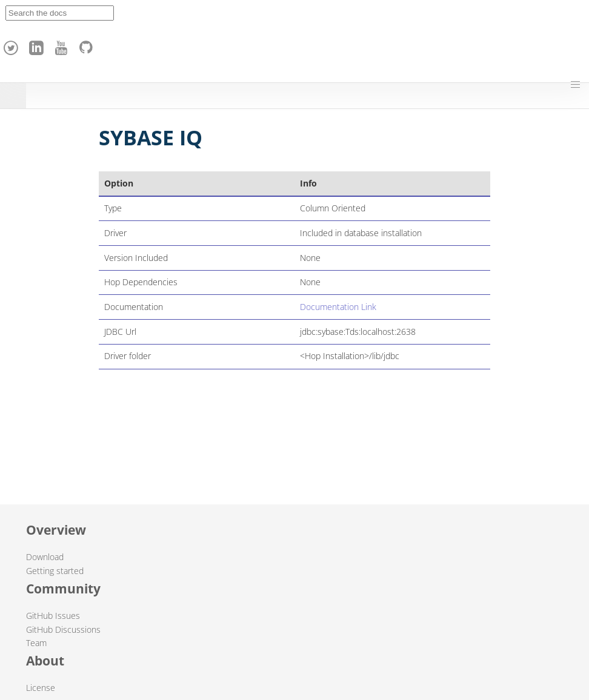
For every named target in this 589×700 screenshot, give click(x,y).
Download (45, 557)
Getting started (55, 571)
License (41, 688)
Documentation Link (338, 307)
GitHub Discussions (63, 629)
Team (36, 643)
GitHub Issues (53, 616)
